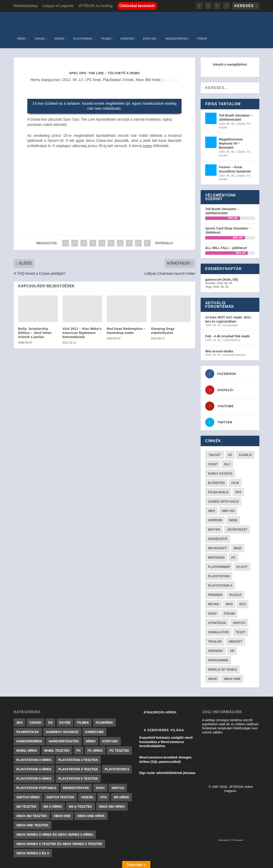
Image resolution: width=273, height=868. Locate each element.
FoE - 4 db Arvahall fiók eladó (227, 318)
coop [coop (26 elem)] (213, 446)
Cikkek (89, 20)
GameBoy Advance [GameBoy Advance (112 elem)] (62, 714)
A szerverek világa (164, 712)
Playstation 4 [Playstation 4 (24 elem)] (220, 567)
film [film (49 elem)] (235, 465)
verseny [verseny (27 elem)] (216, 633)
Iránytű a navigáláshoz (230, 46)
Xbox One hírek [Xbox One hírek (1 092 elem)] (91, 798)
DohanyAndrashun (235, 337)
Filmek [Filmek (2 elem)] (83, 704)
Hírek (70, 20)
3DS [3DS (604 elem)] (19, 704)
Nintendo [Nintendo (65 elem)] (216, 539)
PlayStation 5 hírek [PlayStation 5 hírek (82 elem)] (34, 760)
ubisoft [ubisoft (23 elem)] (235, 623)
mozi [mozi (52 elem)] (238, 530)
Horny (35, 62)
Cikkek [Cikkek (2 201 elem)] (35, 704)
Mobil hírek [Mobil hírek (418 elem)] (27, 732)
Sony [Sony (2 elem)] (100, 770)
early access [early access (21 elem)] (220, 455)
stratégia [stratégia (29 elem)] (217, 605)
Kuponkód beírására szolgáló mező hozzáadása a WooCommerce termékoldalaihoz (166, 724)
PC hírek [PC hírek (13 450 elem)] (95, 732)
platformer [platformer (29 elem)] (219, 549)
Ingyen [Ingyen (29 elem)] (214, 511)
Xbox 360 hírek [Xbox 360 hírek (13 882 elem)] (112, 788)
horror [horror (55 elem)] (215, 502)
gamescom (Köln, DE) (222, 261)
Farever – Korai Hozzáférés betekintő (235, 151)
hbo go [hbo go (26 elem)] (228, 493)
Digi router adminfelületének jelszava (167, 755)
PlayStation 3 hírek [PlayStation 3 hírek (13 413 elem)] (34, 742)
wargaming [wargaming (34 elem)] (218, 642)
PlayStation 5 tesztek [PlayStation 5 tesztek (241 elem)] (78, 760)
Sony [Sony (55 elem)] (212, 595)
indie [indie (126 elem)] (233, 502)
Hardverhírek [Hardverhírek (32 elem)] (29, 723)
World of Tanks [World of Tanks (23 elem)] (222, 651)
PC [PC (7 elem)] (79, 732)
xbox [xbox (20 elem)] (212, 661)
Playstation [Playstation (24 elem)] (219, 558)
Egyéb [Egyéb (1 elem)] (65, 704)
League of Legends (58, 6)
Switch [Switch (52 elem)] (239, 605)
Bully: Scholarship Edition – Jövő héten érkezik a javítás (35, 315)
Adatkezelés (185, 863)
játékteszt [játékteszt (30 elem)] (237, 511)
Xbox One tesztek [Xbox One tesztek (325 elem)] (33, 807)
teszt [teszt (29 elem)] (240, 614)
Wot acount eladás (219, 333)
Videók (108, 20)
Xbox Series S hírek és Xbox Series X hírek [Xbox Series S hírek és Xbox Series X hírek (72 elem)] (55, 816)
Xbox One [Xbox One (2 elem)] (62, 798)
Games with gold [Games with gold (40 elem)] (223, 483)
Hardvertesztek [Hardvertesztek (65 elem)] (64, 723)
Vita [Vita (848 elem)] (104, 779)
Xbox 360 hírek (148, 62)
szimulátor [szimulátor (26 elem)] (218, 614)
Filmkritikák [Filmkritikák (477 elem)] (28, 714)
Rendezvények (226, 20)
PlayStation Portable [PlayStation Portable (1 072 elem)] (36, 770)
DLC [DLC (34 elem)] (227, 446)
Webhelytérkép (26, 6)
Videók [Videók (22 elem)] (87, 779)
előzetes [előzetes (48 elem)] (216, 465)
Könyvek (199, 20)
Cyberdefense (232, 322)
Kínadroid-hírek (160, 694)
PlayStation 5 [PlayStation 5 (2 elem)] (117, 751)
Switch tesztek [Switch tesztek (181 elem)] (60, 779)
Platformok (132, 20)
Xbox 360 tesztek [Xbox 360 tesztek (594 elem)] (32, 798)
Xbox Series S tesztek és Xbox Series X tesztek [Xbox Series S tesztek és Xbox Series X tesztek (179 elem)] (59, 826)
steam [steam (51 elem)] (229, 595)
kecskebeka (231, 307)
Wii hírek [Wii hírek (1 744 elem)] (121, 779)
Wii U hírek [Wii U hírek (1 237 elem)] (53, 788)
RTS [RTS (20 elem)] (243, 586)
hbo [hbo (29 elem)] (211, 493)
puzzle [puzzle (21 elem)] (235, 577)
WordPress (77, 863)
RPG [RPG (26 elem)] (229, 586)
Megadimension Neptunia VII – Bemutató (231, 125)
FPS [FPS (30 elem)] (238, 474)
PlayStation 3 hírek (118, 62)
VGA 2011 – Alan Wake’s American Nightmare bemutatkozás (82, 315)
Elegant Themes (37, 863)
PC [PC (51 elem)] (234, 539)
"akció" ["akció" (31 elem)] (215, 437)
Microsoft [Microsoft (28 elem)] (217, 530)
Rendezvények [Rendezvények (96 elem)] (76, 770)
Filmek (155, 20)
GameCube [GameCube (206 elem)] (94, 714)
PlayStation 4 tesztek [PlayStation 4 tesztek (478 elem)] (78, 751)
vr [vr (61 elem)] (232, 633)
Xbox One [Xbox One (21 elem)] (232, 661)
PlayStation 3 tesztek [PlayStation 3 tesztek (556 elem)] (78, 742)
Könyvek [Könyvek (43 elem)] (110, 723)
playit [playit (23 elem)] (242, 549)
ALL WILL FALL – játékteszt (226, 230)
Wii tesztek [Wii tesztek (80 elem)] (27, 788)
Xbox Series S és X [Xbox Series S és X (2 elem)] (33, 835)
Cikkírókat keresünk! (137, 6)
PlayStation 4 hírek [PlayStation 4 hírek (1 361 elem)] (34, 751)
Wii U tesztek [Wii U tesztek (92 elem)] (80, 788)
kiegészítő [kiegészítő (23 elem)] (218, 521)
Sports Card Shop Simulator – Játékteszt (228, 212)
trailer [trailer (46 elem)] (215, 623)
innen (148, 127)
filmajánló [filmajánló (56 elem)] (218, 474)
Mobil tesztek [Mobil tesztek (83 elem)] (57, 732)
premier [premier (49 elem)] (215, 577)
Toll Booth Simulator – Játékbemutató (236, 99)
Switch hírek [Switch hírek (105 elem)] (28, 779)
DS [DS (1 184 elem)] (50, 704)
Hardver (176, 20)
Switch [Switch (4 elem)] (118, 770)
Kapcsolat (163, 863)
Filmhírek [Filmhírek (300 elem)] (104, 704)
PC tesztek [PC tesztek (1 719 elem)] (119, 732)
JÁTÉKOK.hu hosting (95, 6)
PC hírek (94, 62)
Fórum (251, 20)
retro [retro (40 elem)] (214, 586)
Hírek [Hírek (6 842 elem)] (91, 723)
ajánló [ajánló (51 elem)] (245, 437)
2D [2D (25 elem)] (230, 437)
